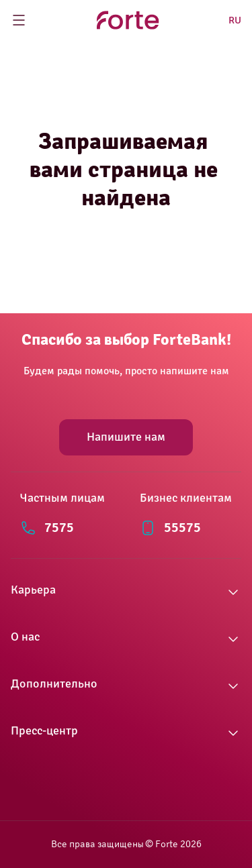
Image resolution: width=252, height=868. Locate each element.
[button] (126, 592)
